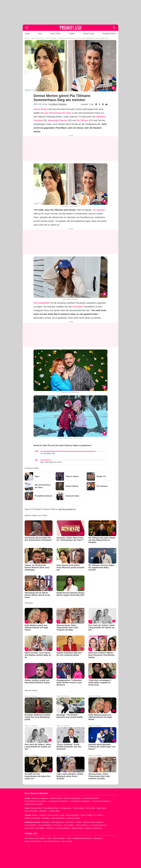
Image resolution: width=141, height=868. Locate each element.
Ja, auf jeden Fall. (48, 453)
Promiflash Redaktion (58, 104)
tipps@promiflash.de (67, 509)
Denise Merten (41, 109)
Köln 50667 (78, 307)
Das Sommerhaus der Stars (58, 113)
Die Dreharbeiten (42, 303)
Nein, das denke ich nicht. (51, 462)
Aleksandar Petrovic (58, 120)
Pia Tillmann (82, 120)
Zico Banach (99, 210)
